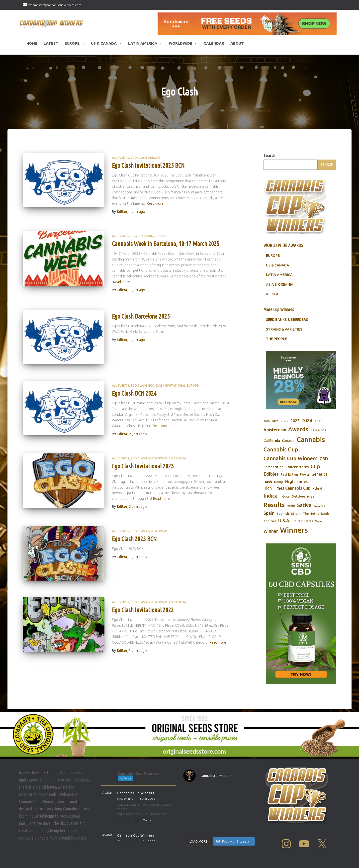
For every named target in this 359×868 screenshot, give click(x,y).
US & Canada (106, 43)
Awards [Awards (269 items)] (298, 429)
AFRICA (272, 294)
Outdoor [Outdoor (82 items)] (298, 496)
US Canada (178, 458)
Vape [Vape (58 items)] (318, 521)
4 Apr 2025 (147, 841)
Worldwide (183, 43)
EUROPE (273, 256)
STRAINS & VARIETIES (284, 329)
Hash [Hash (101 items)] (268, 482)
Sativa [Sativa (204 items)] (304, 505)
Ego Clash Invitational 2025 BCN (148, 166)
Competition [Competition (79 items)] (273, 467)
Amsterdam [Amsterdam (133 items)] (275, 430)
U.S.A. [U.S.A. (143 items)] (284, 521)
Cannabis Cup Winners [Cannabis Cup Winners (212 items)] (291, 458)
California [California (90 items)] (272, 441)
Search (269, 156)
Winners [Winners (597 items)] (294, 530)
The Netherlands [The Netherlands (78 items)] (316, 514)
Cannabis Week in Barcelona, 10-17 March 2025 (166, 244)
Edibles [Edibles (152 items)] (271, 474)
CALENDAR (214, 43)
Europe (75, 43)
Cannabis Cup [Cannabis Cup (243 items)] (281, 449)
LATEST (51, 43)
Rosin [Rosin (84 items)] (291, 506)
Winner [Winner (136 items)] (271, 531)
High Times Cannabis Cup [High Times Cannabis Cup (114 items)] (287, 488)
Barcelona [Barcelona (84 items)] (318, 430)
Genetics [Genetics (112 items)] (319, 474)
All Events (121, 158)
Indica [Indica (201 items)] (270, 496)
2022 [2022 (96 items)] (284, 421)
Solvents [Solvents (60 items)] (319, 506)
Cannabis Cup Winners (136, 793)
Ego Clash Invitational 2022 (143, 610)
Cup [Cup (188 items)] (315, 466)
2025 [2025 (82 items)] (318, 421)
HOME (32, 43)
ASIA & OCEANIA (280, 284)
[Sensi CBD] (301, 614)
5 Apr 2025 (147, 799)
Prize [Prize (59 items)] (311, 497)
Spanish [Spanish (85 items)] (283, 514)
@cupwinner (126, 799)
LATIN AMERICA (279, 275)
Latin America (145, 43)
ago (137, 212)
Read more (155, 203)
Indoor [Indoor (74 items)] (284, 496)
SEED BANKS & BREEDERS (287, 320)
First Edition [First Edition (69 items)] (289, 475)
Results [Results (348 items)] (274, 505)
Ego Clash (139, 158)
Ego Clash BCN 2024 (134, 393)
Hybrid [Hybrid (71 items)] (317, 488)
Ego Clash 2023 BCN (134, 539)
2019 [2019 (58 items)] (267, 421)
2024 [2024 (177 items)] (307, 421)
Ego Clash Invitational (167, 386)
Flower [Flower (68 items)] (305, 475)
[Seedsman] (247, 24)
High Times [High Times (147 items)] (297, 481)
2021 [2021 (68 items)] (275, 421)
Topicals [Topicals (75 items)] (270, 521)
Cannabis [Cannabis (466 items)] (311, 439)
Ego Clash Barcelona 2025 (141, 316)
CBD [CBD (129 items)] (324, 459)
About (237, 43)
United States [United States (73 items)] (303, 521)
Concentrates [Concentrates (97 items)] (297, 467)
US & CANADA (278, 265)
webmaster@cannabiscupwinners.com (55, 5)
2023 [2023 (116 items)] (295, 421)
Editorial (147, 236)
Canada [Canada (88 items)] (288, 441)
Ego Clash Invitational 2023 (143, 466)
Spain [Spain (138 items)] (269, 513)
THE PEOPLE (276, 339)
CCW (134, 236)
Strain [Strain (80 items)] (296, 514)
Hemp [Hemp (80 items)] (279, 482)
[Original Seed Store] (179, 734)
